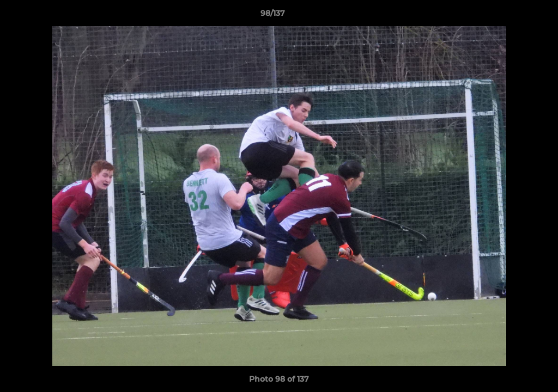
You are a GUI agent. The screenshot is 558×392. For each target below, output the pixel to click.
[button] (512, 16)
